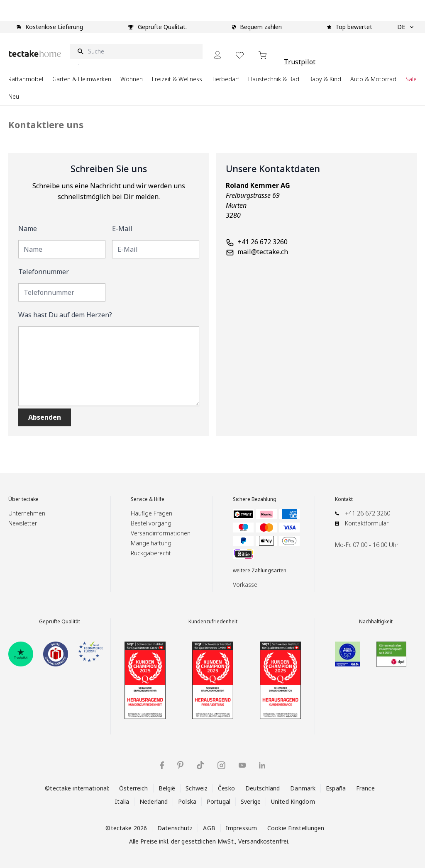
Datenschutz (175, 828)
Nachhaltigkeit (376, 622)
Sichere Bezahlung (255, 499)
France (365, 788)
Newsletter (23, 523)
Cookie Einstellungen (296, 828)
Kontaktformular (367, 523)
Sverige (251, 801)
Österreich (133, 788)
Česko (226, 788)
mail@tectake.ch (263, 252)
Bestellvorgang (151, 523)
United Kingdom (293, 801)
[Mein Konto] (217, 55)
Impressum (241, 828)
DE (405, 27)
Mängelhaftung (151, 543)
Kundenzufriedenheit (213, 622)
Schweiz (197, 788)
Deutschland (263, 788)
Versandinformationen (161, 533)
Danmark (303, 788)
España (336, 788)
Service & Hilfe (148, 499)
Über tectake (23, 499)
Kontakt (344, 499)
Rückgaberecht (151, 553)
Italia (122, 801)
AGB (209, 828)
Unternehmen (27, 513)
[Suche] (136, 51)
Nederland (154, 801)
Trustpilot (300, 62)
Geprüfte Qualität (60, 622)
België (167, 788)
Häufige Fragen (151, 513)
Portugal (219, 801)
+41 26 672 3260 (263, 242)
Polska (187, 801)
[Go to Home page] (35, 53)
